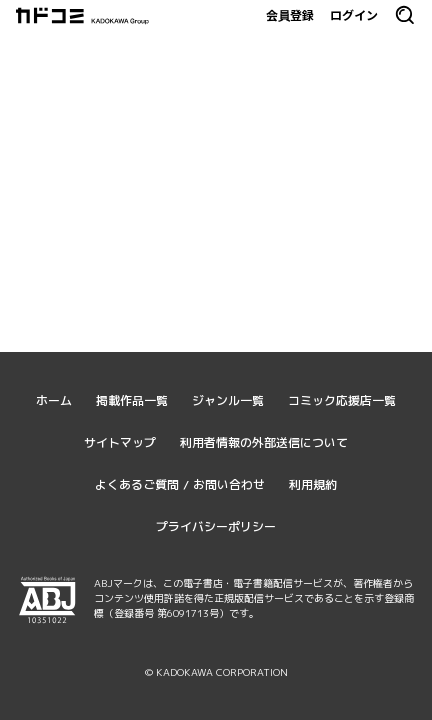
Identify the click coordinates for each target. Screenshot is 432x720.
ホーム (54, 400)
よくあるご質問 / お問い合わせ (180, 484)
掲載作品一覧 (132, 400)
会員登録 (290, 15)
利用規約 (313, 484)
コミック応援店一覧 (342, 400)
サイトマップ (120, 442)
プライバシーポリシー (216, 526)
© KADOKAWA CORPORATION (216, 672)
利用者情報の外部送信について (264, 442)
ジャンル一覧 (228, 400)
